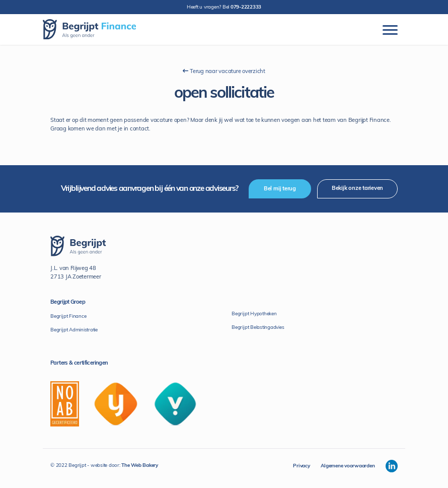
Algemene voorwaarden (348, 466)
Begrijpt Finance (68, 317)
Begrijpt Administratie (74, 330)
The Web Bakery (140, 466)
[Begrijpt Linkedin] (392, 466)
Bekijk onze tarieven (357, 189)
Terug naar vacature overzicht (224, 71)
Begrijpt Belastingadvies (258, 328)
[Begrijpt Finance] (89, 29)
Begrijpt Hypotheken (254, 314)
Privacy (301, 466)
